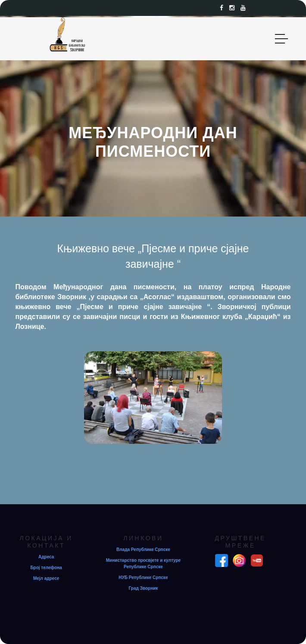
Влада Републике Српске (143, 550)
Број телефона (46, 568)
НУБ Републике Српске (143, 577)
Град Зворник (144, 588)
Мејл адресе (46, 578)
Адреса (46, 557)
